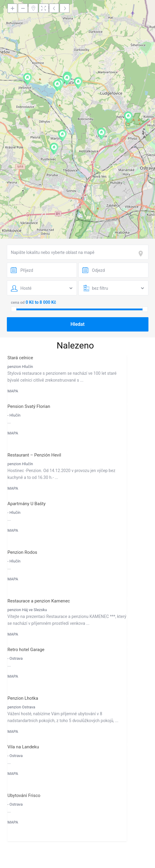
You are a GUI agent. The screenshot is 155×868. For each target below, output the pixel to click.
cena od (18, 302)
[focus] (142, 254)
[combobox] (78, 252)
